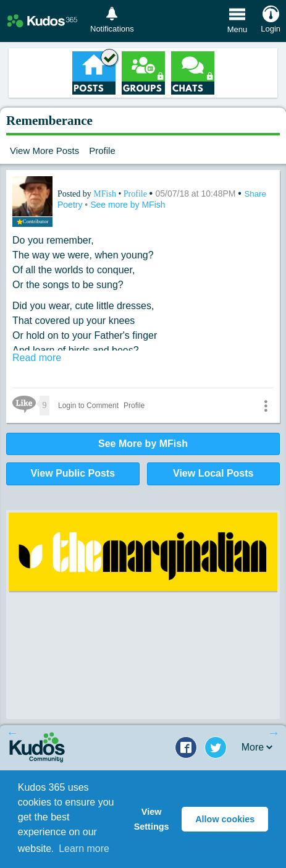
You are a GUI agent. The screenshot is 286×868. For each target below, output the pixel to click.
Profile (102, 151)
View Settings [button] (152, 819)
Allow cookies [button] (225, 819)
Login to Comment (88, 406)
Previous (12, 733)
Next (274, 733)
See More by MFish (143, 444)
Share (255, 194)
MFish (106, 194)
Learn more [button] (84, 849)
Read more (37, 358)
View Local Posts (213, 473)
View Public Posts (73, 473)
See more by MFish (128, 205)
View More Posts (44, 151)
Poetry (71, 205)
